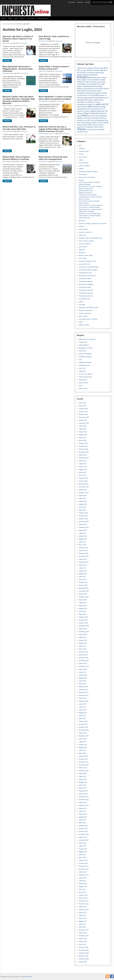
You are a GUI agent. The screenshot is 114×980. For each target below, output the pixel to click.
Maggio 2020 (83, 609)
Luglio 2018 (82, 672)
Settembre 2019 (84, 632)
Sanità (79, 120)
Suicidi (106, 122)
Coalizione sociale (98, 80)
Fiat (83, 91)
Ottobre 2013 (83, 837)
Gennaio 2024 (83, 481)
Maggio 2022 (83, 539)
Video (16, 18)
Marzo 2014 (82, 823)
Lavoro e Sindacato (85, 244)
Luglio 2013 (82, 846)
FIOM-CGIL (82, 351)
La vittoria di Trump (93, 102)
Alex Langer (82, 70)
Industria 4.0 (104, 98)
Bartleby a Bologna (85, 184)
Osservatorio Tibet (42, 18)
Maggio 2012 (83, 887)
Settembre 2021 (84, 562)
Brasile (91, 77)
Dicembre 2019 (83, 623)
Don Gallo (101, 84)
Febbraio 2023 (83, 513)
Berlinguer (94, 75)
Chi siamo (72, 2)
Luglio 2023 (82, 498)
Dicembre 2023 (83, 484)
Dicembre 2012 (83, 866)
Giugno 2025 (83, 432)
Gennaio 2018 (83, 690)
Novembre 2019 (84, 626)
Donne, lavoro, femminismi (87, 177)
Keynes (90, 100)
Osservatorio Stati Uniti (86, 290)
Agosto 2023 (83, 496)
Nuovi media (83, 258)
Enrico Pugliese (7, 162)
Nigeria (99, 111)
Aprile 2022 (82, 542)
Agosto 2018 (83, 669)
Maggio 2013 (83, 852)
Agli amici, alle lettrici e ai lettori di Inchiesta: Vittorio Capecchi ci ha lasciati (18, 39)
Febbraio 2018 (83, 687)
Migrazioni (82, 250)
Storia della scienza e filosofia (88, 319)
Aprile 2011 (82, 924)
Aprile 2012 (82, 889)
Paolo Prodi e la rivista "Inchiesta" (89, 201)
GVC (80, 360)
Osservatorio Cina (84, 264)
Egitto (100, 86)
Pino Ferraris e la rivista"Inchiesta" (89, 207)
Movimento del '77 (99, 109)
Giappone (98, 93)
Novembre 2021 (84, 556)
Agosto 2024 (83, 461)
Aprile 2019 (82, 646)
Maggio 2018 (83, 678)
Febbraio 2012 (83, 895)
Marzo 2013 (82, 858)
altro (80, 145)
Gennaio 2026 (83, 412)
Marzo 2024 (82, 475)
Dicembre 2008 (83, 956)
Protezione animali (90, 118)
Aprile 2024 (82, 472)
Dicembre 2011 (83, 901)
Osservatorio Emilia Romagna (88, 270)
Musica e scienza (84, 199)
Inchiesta (4, 977)
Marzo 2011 (82, 927)
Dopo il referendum (85, 86)
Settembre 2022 (84, 527)
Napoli (93, 111)
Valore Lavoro (83, 389)
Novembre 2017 (84, 695)
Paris (85, 116)
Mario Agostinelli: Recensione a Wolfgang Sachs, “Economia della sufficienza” (17, 69)
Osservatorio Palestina (86, 281)
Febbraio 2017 (83, 721)
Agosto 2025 (83, 426)
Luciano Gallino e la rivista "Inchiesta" (90, 197)
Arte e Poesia (83, 157)
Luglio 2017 (82, 707)
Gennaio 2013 (83, 863)
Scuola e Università (85, 313)
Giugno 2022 (83, 536)
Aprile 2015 (82, 785)
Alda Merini (104, 68)
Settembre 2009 (84, 953)
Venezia (80, 132)
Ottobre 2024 (83, 455)
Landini (89, 104)
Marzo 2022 (82, 545)
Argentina (103, 70)
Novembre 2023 (84, 487)
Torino (101, 127)
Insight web (82, 371)
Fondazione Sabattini (85, 357)
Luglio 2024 (82, 464)
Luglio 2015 (82, 776)
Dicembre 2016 (83, 727)
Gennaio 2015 (83, 794)
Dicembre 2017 (83, 692)
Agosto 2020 (83, 600)
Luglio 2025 (82, 429)
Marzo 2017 (82, 719)
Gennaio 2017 (83, 724)
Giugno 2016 (83, 745)
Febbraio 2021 (83, 582)
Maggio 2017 (83, 713)
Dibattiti (10, 18)
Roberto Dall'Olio (7, 131)
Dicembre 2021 (83, 553)
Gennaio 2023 (83, 516)
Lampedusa (82, 104)
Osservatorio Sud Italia (86, 293)
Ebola (96, 86)
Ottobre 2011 (83, 907)
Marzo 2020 (82, 614)
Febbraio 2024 (83, 478)
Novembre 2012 (84, 869)
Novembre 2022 (84, 522)
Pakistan (80, 113)
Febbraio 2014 (83, 826)
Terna (101, 125)
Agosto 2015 (83, 774)
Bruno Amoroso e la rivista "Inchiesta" (90, 187)
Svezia (80, 125)
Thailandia (89, 127)
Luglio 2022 (82, 533)
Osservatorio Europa (85, 273)
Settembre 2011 (84, 910)
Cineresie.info (83, 342)
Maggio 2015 (83, 782)
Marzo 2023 (82, 510)
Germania (90, 93)
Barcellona (96, 73)
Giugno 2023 (83, 501)
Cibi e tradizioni (84, 163)
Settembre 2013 (84, 840)
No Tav (105, 111)
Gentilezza (81, 93)
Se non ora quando (96, 120)
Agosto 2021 (83, 565)
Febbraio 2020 (83, 617)
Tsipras (81, 129)
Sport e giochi (83, 316)
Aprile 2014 (82, 820)
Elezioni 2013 (82, 89)
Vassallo (101, 129)
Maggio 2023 (83, 504)
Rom (105, 118)
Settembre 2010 (84, 936)
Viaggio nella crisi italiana (87, 212)
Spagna (88, 122)
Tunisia (89, 129)
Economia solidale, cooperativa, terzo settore (93, 224)
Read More (7, 60)
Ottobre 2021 (83, 559)
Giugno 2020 (83, 606)
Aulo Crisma (87, 73)
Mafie (90, 107)
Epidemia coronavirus (85, 193)
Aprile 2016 (82, 750)
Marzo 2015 (82, 788)
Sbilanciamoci (83, 380)
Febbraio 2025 (83, 443)
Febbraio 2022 (83, 548)
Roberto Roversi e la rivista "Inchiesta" (91, 209)
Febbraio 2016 (83, 756)
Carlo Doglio (82, 80)
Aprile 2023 (82, 507)
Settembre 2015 (84, 771)
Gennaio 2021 (83, 585)
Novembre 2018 (84, 661)
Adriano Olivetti (93, 68)
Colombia (93, 82)
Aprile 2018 (82, 681)
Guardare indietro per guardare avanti (90, 238)
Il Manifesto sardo (84, 365)
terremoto (81, 127)
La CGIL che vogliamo (86, 374)
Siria (106, 120)
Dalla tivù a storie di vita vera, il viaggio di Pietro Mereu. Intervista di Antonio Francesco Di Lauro (55, 129)
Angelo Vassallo (93, 70)
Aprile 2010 (82, 944)
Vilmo (86, 132)
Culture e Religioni (84, 166)
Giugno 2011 (83, 918)
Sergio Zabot (42, 71)
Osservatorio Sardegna (86, 284)
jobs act (84, 100)
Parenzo (103, 113)
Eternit (106, 89)
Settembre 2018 (84, 666)
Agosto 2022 (83, 530)
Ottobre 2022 (83, 525)
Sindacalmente (83, 383)
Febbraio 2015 (83, 791)
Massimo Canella (7, 106)
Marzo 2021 (82, 580)
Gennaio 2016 (83, 759)
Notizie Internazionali (85, 377)
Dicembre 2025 (83, 414)
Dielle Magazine (84, 345)
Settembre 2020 (84, 597)
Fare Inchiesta (31, 18)
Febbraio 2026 (83, 409)
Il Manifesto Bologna (85, 362)
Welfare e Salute (84, 325)
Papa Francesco (92, 113)
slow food (81, 122)
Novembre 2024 (84, 452)
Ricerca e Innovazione (86, 310)
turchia (95, 129)
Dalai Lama (86, 84)
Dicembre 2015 (83, 762)
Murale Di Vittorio (84, 111)
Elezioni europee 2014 (86, 189)
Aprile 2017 (82, 716)
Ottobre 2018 (83, 664)
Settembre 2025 (84, 423)
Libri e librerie (83, 247)
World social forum (85, 218)
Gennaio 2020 (83, 620)
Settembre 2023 (84, 493)
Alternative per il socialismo (87, 339)
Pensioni (91, 116)
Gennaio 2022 (83, 551)
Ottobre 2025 (83, 420)
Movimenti (82, 253)
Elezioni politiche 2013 (86, 191)
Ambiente (82, 148)
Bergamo (86, 75)
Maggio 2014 (83, 817)
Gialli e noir (82, 235)
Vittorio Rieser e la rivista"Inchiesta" (90, 216)
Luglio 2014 (82, 811)
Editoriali (22, 18)
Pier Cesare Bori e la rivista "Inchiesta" (91, 205)
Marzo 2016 (82, 753)
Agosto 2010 (83, 939)
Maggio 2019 (83, 643)
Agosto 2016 (83, 739)
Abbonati (80, 2)
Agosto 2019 (83, 635)
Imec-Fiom (82, 368)
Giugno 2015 (83, 779)
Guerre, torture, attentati (86, 241)
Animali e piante (84, 151)
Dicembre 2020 (83, 588)
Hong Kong (87, 98)
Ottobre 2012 (83, 872)
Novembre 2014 (84, 800)
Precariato (82, 305)
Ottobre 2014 (83, 803)
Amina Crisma (6, 43)
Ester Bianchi (42, 41)
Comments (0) (23, 43)
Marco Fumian (42, 162)
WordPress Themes (27, 977)
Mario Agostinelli (7, 73)
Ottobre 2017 (83, 698)
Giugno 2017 (83, 710)
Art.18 (79, 73)
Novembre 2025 (84, 417)
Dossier (3, 18)
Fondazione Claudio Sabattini (88, 195)
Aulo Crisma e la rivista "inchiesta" (89, 182)
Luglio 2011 (82, 915)
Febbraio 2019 (83, 652)
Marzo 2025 (82, 441)
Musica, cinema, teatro (86, 255)
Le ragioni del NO (101, 104)
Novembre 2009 (84, 950)
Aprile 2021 (82, 577)
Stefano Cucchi (97, 122)
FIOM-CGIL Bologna (85, 354)
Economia (82, 221)
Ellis (102, 89)
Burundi (97, 77)
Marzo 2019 (82, 649)
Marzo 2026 (82, 406)
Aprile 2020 (82, 611)
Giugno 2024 (83, 467)
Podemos (103, 116)
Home (12, 24)
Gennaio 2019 (83, 655)
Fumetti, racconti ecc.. (86, 232)
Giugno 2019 (83, 640)
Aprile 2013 (82, 855)
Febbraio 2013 (83, 860)
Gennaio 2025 (83, 446)
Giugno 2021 (83, 571)
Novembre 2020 (84, 591)
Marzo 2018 (82, 684)
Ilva (93, 98)
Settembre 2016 (84, 736)
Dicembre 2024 (83, 449)
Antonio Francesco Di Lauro (46, 134)
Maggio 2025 (83, 435)
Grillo (97, 95)
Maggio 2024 (83, 469)
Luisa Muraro (82, 107)
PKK (97, 116)
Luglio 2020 (82, 603)
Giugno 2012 (83, 884)
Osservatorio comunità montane (89, 267)
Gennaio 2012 (83, 898)
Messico (88, 109)
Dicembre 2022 (83, 519)
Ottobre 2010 (83, 933)
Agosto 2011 (83, 913)
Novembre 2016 (84, 730)
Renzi (100, 118)
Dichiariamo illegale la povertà (88, 172)
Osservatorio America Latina (88, 261)
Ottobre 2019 (83, 629)
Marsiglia (81, 109)
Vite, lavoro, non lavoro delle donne (90, 214)
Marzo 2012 (82, 892)
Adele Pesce (82, 68)
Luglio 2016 (82, 742)
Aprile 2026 (82, 403)
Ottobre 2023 (83, 490)
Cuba (103, 82)
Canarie (104, 77)
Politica (80, 118)
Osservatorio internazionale (87, 276)
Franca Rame (96, 91)
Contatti (87, 2)
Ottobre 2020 (83, 594)
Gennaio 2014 (83, 829)
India (97, 98)
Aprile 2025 (82, 438)
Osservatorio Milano (85, 279)
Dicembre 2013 (83, 831)
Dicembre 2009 (83, 947)
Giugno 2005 (83, 962)
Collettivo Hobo (83, 82)
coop (99, 82)
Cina (89, 80)
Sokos (81, 386)
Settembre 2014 (84, 805)
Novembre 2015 (84, 765)
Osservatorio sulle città (86, 296)
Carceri (81, 160)
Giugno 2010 (83, 942)
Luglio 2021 (82, 568)
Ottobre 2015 (83, 768)
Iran (78, 100)
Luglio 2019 (82, 637)
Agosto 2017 (83, 704)
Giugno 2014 (83, 814)
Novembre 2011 (84, 904)
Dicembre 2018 (83, 658)
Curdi (79, 84)
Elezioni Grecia (94, 89)
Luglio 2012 (82, 881)
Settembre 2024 (84, 458)
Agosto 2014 (83, 808)
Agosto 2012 (83, 878)
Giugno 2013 (83, 849)
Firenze (88, 91)
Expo (79, 91)
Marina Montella (99, 107)
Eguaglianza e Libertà (85, 348)
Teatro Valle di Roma (91, 125)
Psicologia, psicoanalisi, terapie (88, 308)
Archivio (81, 154)
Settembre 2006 (84, 959)
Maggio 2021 (83, 574)
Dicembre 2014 (83, 797)
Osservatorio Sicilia (85, 287)
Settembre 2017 (84, 701)
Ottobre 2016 (83, 733)
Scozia (85, 120)
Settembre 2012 (84, 875)
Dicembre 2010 (83, 930)
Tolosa (96, 127)
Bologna (82, 77)
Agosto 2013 (83, 843)
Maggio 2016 (83, 748)
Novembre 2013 (84, 834)
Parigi (79, 116)
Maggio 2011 (83, 921)
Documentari (83, 174)
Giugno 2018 (83, 675)
